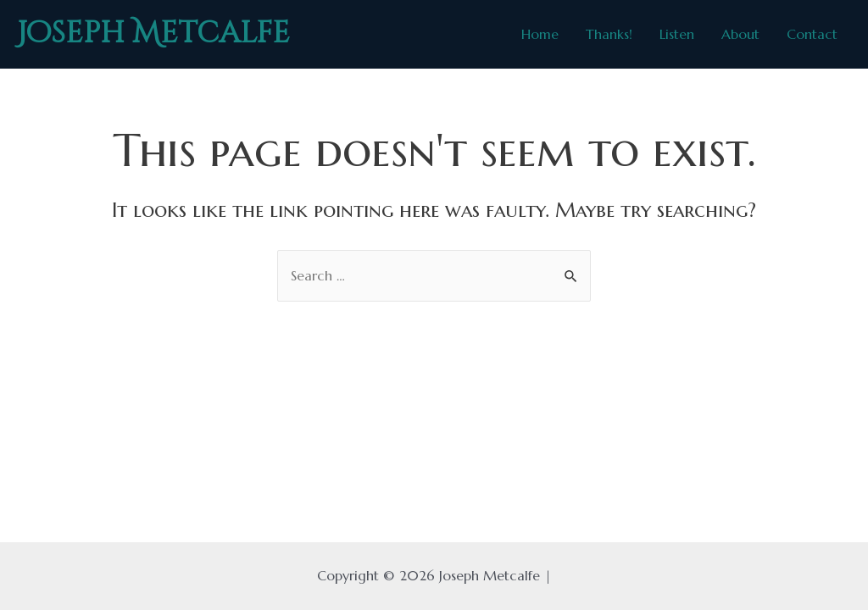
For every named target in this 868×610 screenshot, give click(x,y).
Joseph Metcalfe (153, 33)
